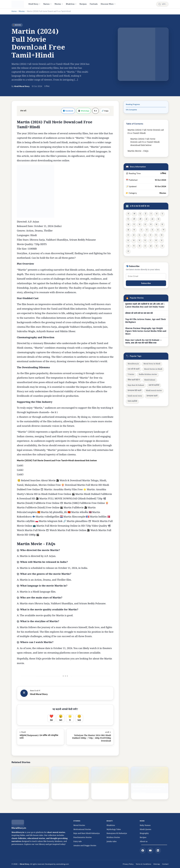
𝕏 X (95, 111)
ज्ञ (128, 252)
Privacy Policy (128, 864)
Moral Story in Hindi (152, 364)
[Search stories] (162, 4)
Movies (58, 4)
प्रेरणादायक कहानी (152, 396)
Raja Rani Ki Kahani (136, 386)
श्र (162, 246)
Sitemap (157, 864)
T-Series (131, 375)
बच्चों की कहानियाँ (154, 386)
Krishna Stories (115, 838)
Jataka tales (112, 842)
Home (14, 11)
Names (47, 4)
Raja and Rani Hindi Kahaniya (87, 834)
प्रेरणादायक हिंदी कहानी (135, 391)
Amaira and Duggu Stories (85, 846)
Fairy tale (77, 842)
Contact (165, 864)
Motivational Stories (82, 830)
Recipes (83, 4)
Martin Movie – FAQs (138, 151)
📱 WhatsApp (84, 111)
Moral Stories (80, 826)
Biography (144, 834)
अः (152, 219)
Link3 (20, 475)
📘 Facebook (68, 111)
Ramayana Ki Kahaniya (117, 834)
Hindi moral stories (154, 391)
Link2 (20, 470)
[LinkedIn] (158, 850)
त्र (156, 246)
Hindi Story (33, 4)
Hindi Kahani (150, 380)
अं (146, 219)
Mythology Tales (114, 830)
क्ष (151, 246)
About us (144, 842)
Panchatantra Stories (82, 838)
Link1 (20, 466)
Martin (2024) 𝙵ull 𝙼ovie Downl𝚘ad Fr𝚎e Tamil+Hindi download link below (145, 142)
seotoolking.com (63, 864)
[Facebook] (143, 850)
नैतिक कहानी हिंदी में (134, 380)
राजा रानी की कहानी (134, 369)
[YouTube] (150, 850)
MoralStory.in (133, 364)
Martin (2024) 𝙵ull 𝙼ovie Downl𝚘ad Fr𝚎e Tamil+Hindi (146, 132)
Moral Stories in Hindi (153, 369)
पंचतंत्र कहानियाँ (132, 402)
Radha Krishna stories (148, 375)
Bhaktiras (70, 4)
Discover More (107, 4)
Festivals (94, 4)
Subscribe (146, 283)
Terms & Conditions (143, 864)
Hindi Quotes (145, 830)
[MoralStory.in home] (18, 4)
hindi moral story (135, 396)
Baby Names (145, 826)
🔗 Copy (105, 111)
